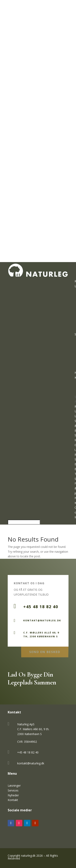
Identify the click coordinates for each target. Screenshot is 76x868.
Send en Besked (45, 651)
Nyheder (13, 795)
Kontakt (13, 800)
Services (13, 790)
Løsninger (14, 786)
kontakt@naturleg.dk (31, 763)
